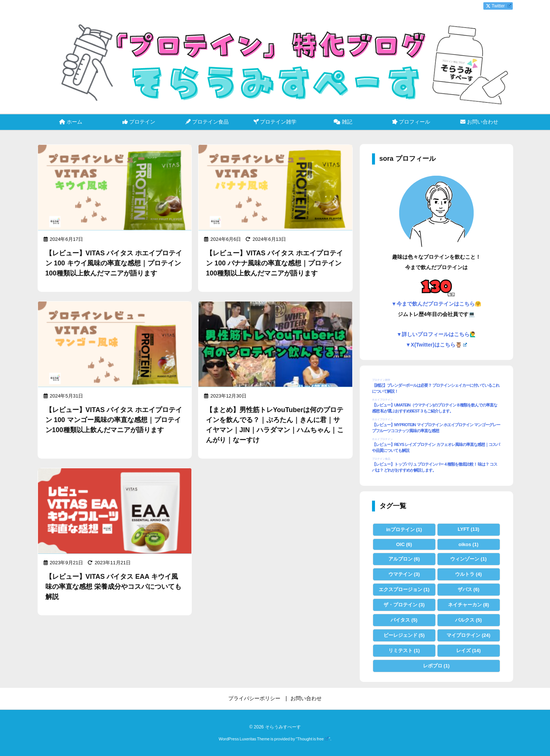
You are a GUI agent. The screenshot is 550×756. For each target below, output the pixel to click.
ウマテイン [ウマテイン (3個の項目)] (404, 574)
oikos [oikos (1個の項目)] (468, 544)
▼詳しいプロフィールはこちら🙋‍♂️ (436, 334)
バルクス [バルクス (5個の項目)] (468, 620)
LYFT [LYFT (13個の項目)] (468, 529)
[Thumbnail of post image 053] (275, 188)
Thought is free (313, 739)
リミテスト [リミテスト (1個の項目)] (404, 650)
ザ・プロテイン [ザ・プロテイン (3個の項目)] (404, 605)
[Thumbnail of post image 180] (115, 345)
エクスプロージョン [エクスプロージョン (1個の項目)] (404, 589)
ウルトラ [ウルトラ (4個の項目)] (468, 574)
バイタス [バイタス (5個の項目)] (404, 620)
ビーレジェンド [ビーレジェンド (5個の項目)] (404, 635)
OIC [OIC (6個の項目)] (404, 544)
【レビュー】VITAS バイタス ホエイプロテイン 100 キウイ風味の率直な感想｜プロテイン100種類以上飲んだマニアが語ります (114, 263)
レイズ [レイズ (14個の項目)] (468, 650)
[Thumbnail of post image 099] (275, 345)
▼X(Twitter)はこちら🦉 (436, 345)
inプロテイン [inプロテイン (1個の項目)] (404, 529)
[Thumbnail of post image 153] (115, 188)
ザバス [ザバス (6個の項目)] (469, 589)
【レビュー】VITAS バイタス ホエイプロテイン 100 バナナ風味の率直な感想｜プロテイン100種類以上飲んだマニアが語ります (274, 263)
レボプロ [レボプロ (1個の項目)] (436, 666)
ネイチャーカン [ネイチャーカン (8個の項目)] (469, 605)
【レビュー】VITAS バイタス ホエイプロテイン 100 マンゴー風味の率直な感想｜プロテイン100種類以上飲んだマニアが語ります (114, 420)
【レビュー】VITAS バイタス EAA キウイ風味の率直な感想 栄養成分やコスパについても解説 (113, 587)
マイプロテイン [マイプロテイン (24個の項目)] (468, 635)
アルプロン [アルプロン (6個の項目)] (404, 559)
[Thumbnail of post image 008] (115, 511)
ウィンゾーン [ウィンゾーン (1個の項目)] (468, 559)
